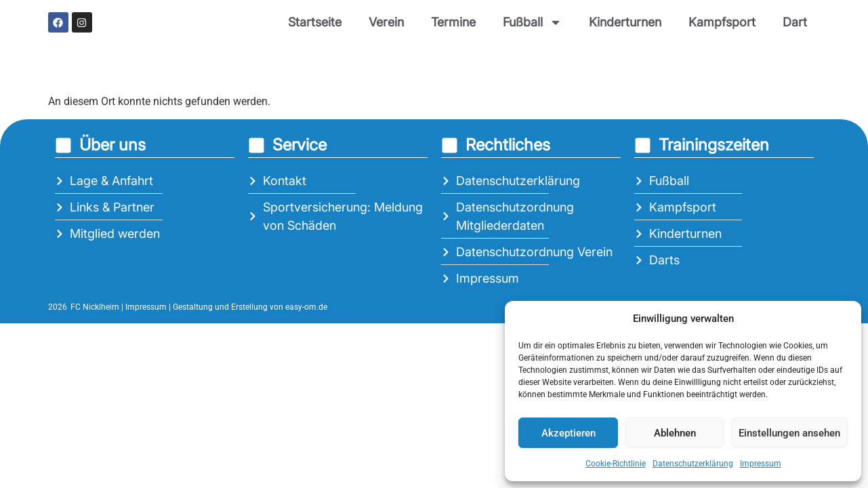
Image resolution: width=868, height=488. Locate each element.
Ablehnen (675, 433)
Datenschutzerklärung (693, 464)
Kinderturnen (625, 22)
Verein (386, 22)
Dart (795, 22)
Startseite (315, 22)
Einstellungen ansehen (789, 433)
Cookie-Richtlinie (616, 464)
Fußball (532, 22)
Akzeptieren (569, 433)
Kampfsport (722, 22)
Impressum (761, 464)
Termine (453, 22)
